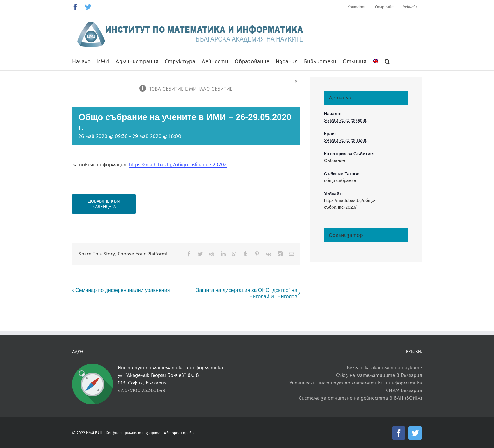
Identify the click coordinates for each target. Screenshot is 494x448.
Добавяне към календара (104, 204)
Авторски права (179, 433)
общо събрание (340, 180)
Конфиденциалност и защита (133, 433)
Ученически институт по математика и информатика (356, 383)
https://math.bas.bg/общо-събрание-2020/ (178, 164)
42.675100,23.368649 (141, 390)
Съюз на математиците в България (379, 375)
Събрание (334, 160)
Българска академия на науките (384, 367)
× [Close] (296, 81)
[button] (387, 61)
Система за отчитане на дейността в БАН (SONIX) (360, 398)
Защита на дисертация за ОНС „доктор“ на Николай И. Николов (247, 293)
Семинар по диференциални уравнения (123, 290)
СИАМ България (404, 390)
